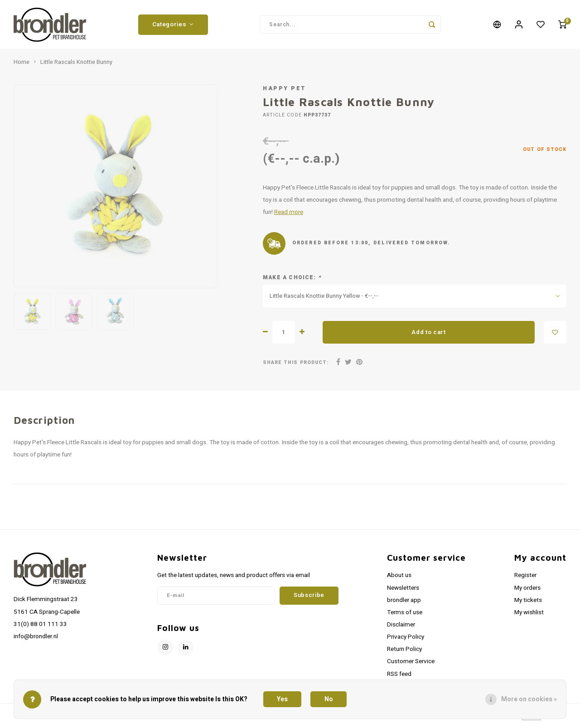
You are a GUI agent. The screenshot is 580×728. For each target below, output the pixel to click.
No (329, 699)
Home (22, 65)
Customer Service (411, 665)
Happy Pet (285, 92)
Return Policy (404, 652)
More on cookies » (529, 699)
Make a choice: (292, 281)
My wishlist (529, 616)
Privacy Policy (406, 640)
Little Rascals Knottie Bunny (76, 65)
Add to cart (428, 335)
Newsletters (403, 591)
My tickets (528, 603)
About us (399, 578)
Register (525, 578)
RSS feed (399, 677)
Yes (282, 699)
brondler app (404, 603)
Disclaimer (401, 628)
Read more (289, 215)
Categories (173, 26)
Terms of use (405, 616)
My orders (527, 591)
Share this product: (296, 366)
